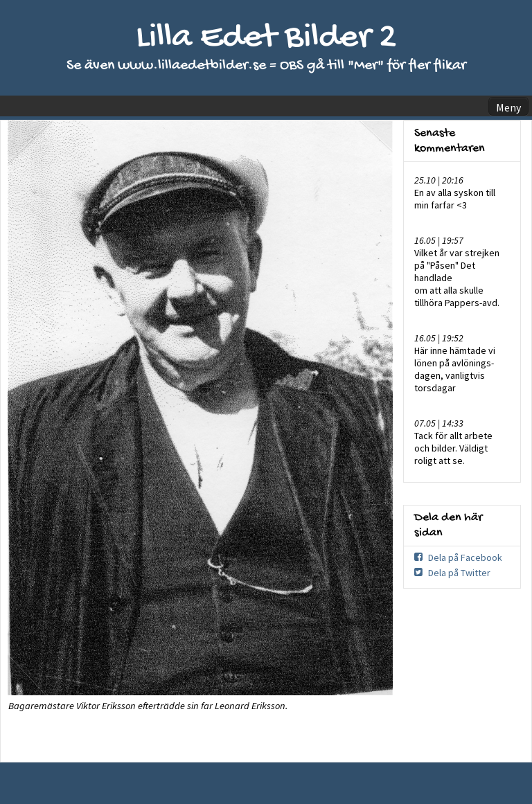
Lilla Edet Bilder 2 (266, 38)
